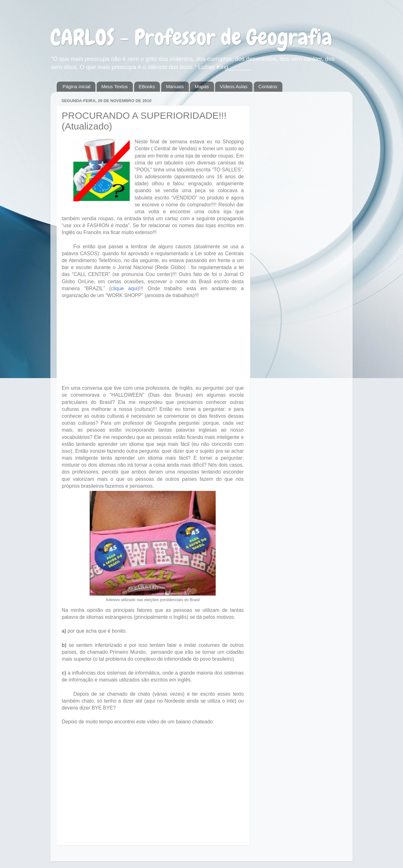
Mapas (202, 86)
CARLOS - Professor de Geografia (191, 37)
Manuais (175, 86)
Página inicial (77, 86)
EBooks (147, 86)
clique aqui (124, 288)
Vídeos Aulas (234, 86)
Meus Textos (115, 86)
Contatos (268, 86)
